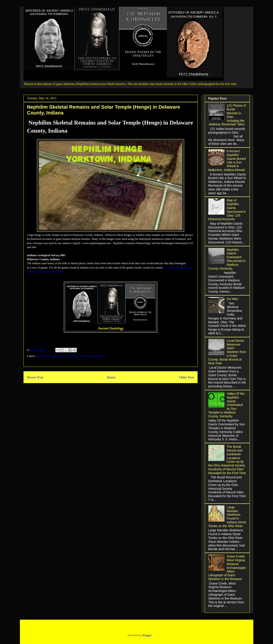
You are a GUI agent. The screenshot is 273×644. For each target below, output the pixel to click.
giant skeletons (45, 356)
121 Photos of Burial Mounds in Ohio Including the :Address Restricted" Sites (227, 115)
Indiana (59, 356)
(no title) (232, 299)
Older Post (186, 377)
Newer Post (35, 377)
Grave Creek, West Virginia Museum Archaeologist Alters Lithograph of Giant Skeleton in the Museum (227, 568)
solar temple (85, 356)
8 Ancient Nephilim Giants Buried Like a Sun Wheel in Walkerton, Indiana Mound (227, 160)
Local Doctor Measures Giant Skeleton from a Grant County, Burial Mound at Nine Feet (227, 352)
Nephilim (71, 356)
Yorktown (99, 356)
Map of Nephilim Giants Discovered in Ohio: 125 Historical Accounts (227, 210)
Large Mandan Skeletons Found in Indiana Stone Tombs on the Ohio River (227, 517)
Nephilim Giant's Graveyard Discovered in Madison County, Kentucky (227, 259)
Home (111, 377)
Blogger (147, 635)
